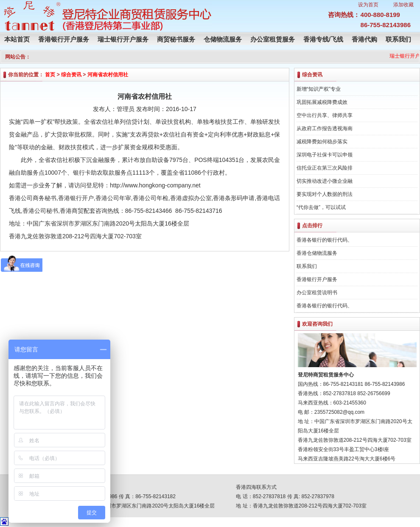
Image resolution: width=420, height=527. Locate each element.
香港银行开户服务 (64, 39)
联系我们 (398, 39)
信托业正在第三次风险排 (325, 168)
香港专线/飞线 (323, 39)
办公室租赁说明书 (317, 293)
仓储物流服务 (223, 39)
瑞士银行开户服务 (123, 39)
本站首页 (17, 39)
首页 (50, 75)
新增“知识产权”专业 (319, 89)
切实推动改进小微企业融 (325, 181)
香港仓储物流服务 (317, 253)
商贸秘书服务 (176, 39)
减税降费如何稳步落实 (322, 142)
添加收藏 (403, 5)
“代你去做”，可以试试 (321, 207)
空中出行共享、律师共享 (325, 115)
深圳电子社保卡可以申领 (325, 155)
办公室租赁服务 (273, 39)
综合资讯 (71, 75)
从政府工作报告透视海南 (325, 128)
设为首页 (368, 5)
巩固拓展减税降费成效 (322, 102)
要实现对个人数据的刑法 (325, 194)
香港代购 (364, 39)
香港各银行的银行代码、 (325, 240)
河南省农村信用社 (108, 75)
